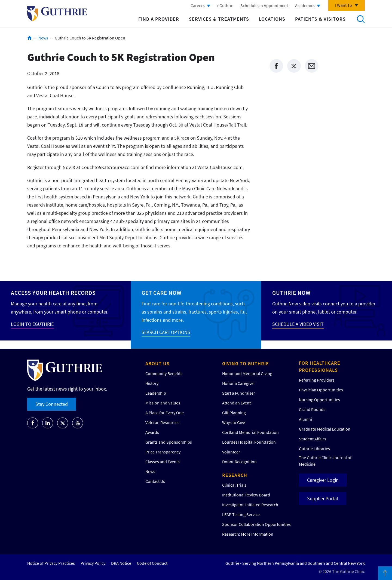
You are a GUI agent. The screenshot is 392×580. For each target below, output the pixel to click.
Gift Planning (234, 413)
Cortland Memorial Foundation (250, 432)
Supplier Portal (323, 498)
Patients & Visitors (320, 19)
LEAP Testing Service (241, 514)
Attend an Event (236, 403)
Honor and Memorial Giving (247, 373)
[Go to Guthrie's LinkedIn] (48, 423)
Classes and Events (163, 462)
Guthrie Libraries (314, 449)
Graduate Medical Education (325, 429)
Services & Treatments (219, 19)
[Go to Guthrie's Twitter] (63, 423)
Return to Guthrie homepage (57, 14)
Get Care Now (162, 293)
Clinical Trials (234, 485)
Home (30, 38)
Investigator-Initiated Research (250, 505)
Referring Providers (317, 380)
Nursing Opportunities (319, 400)
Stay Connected (52, 404)
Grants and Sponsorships (169, 442)
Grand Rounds (312, 409)
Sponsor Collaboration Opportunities (256, 524)
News (43, 38)
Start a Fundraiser (239, 393)
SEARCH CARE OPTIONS (166, 332)
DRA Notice (121, 563)
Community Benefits (164, 373)
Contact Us (155, 481)
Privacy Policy (93, 563)
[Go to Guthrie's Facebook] (33, 423)
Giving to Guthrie (246, 363)
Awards (152, 432)
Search (361, 19)
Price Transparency (163, 452)
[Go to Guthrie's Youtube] (78, 423)
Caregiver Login (323, 480)
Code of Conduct (152, 563)
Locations (272, 19)
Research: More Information (248, 534)
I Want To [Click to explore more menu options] (344, 5)
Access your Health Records (53, 293)
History (152, 383)
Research (235, 475)
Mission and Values (163, 403)
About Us (157, 363)
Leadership (156, 393)
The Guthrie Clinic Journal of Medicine (325, 461)
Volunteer (231, 452)
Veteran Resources (162, 422)
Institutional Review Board (246, 495)
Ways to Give (234, 422)
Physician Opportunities (321, 390)
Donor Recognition (239, 462)
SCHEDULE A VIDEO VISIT (298, 324)
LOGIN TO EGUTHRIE (32, 324)
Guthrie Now (291, 293)
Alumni (305, 419)
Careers (198, 5)
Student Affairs (313, 439)
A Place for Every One (165, 413)
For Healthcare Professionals (320, 366)
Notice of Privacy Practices (51, 563)
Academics (305, 5)
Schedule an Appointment (264, 5)
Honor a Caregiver (239, 383)
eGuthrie (225, 5)
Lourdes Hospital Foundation (249, 442)
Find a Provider (159, 19)
